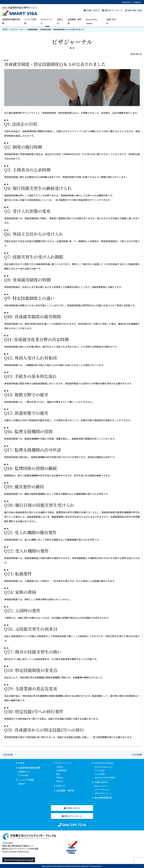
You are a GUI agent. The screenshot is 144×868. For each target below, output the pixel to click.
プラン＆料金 (100, 770)
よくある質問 (100, 774)
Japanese (126, 2)
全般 (58, 774)
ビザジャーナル (17, 29)
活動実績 (21, 784)
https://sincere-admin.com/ (16, 851)
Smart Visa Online (104, 763)
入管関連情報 (32, 29)
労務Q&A (60, 777)
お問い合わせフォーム (103, 793)
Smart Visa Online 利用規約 (105, 777)
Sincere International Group (19, 860)
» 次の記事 (137, 755)
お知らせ (61, 786)
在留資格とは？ (24, 772)
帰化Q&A (60, 781)
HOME (5, 29)
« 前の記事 (7, 755)
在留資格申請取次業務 (29, 768)
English (137, 2)
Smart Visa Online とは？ (104, 767)
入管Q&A (60, 767)
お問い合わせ (101, 782)
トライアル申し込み (102, 790)
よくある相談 (23, 775)
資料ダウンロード (101, 786)
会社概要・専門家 (65, 790)
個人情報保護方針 (103, 798)
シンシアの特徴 (26, 780)
